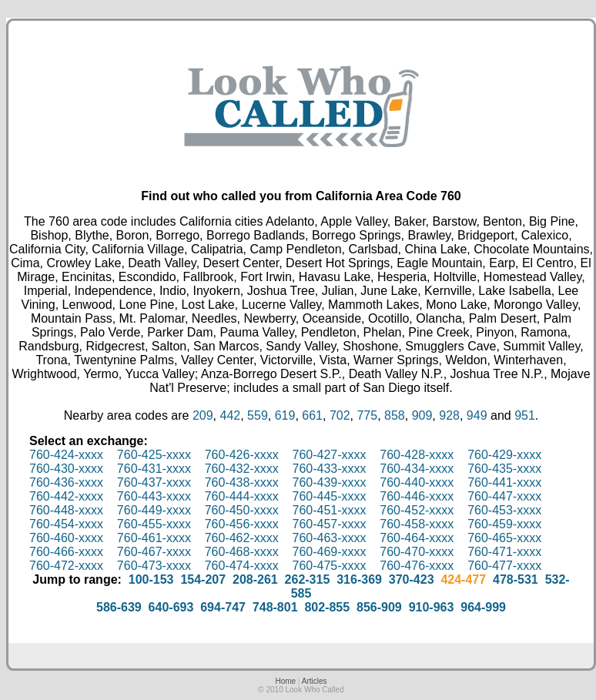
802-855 (327, 607)
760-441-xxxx (504, 482)
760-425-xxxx (154, 455)
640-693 (171, 607)
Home (285, 681)
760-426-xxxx (242, 455)
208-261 (255, 579)
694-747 (223, 607)
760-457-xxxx (329, 524)
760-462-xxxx (242, 538)
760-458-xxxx (417, 524)
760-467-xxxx (154, 552)
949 (477, 415)
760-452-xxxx (417, 510)
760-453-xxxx (504, 510)
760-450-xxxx (242, 510)
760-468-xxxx (242, 552)
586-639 (119, 607)
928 (449, 415)
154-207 (203, 579)
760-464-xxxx (417, 538)
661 (312, 415)
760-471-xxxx (504, 552)
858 (395, 415)
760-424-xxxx (66, 455)
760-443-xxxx (154, 496)
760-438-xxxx (242, 482)
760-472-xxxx (66, 566)
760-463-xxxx (329, 538)
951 (525, 415)
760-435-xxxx (504, 469)
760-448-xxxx (66, 510)
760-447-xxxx (504, 496)
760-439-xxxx (329, 482)
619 (285, 415)
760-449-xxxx (154, 510)
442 (231, 415)
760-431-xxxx (154, 469)
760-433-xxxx (329, 469)
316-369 (359, 579)
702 (340, 415)
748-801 (275, 607)
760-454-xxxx (66, 524)
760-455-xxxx (154, 524)
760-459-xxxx (504, 524)
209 (203, 415)
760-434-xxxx (417, 469)
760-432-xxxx (242, 469)
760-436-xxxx (66, 482)
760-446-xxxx (417, 496)
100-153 (151, 579)
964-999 (483, 607)
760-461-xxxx (154, 538)
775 (367, 415)
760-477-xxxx (504, 566)
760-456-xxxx (242, 524)
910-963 (432, 607)
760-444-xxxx (242, 496)
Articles (315, 681)
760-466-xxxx (66, 552)
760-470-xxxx (417, 552)
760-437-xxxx (154, 482)
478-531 (516, 579)
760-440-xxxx (417, 482)
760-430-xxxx (66, 469)
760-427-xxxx (329, 455)
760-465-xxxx (504, 538)
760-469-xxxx (329, 552)
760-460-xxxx (66, 538)
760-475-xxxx (329, 566)
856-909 (379, 607)
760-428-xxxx (417, 455)
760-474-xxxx (242, 566)
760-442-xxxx (66, 496)
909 (422, 415)
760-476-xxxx (417, 566)
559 (258, 415)
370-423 (412, 579)
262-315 (308, 579)
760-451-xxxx (329, 510)
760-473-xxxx (154, 566)
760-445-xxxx (329, 496)
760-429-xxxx (504, 455)
